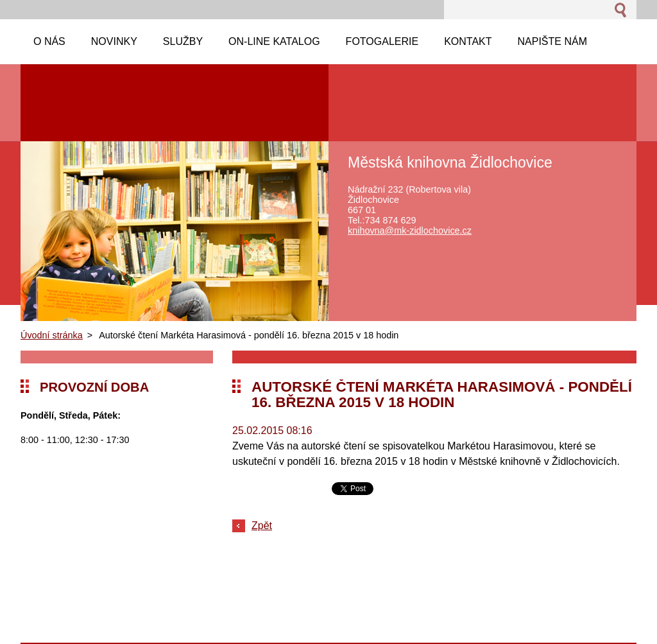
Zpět (262, 526)
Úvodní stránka (52, 335)
